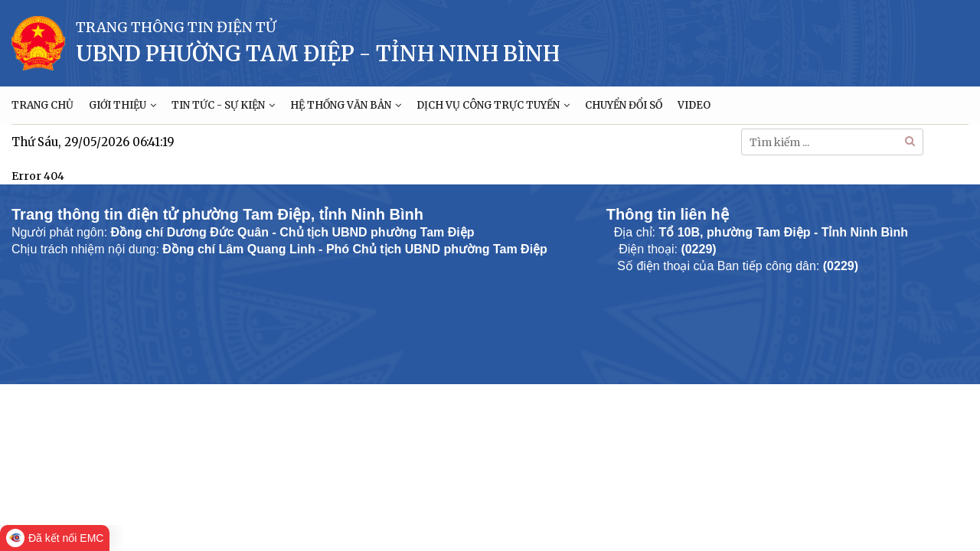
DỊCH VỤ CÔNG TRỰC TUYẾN (493, 105)
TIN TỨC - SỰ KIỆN (223, 105)
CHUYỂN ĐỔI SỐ (624, 105)
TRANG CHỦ (42, 105)
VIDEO (694, 105)
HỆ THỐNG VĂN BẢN (346, 105)
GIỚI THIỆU (122, 105)
